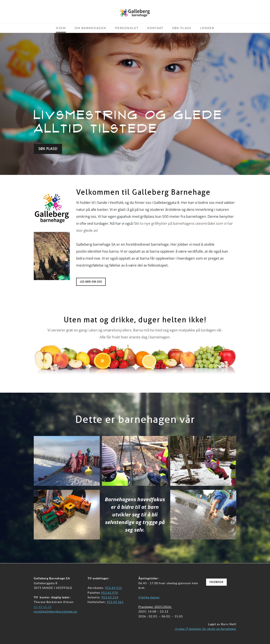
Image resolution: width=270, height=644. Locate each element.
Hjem (61, 28)
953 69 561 (115, 602)
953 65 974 (109, 593)
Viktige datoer (149, 597)
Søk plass (182, 28)
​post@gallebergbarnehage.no (55, 611)
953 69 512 (113, 588)
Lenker (207, 28)
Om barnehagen (90, 28)
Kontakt (155, 28)
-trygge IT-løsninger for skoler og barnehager (205, 629)
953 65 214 (110, 597)
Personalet (127, 28)
